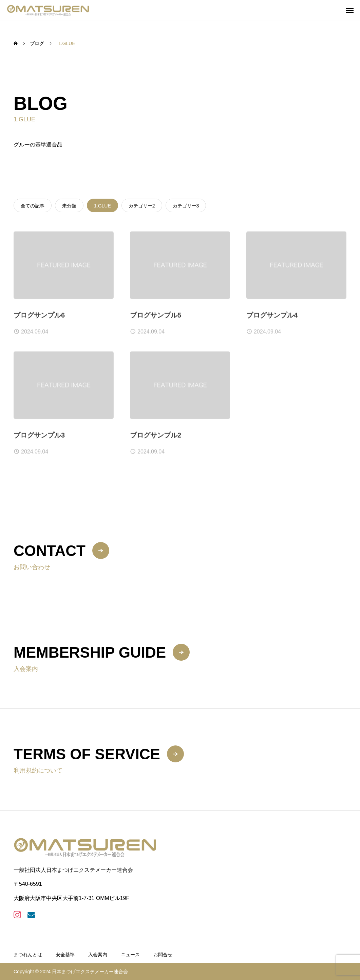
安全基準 (65, 955)
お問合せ (163, 955)
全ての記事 (33, 206)
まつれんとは (28, 955)
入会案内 (98, 955)
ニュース (130, 955)
